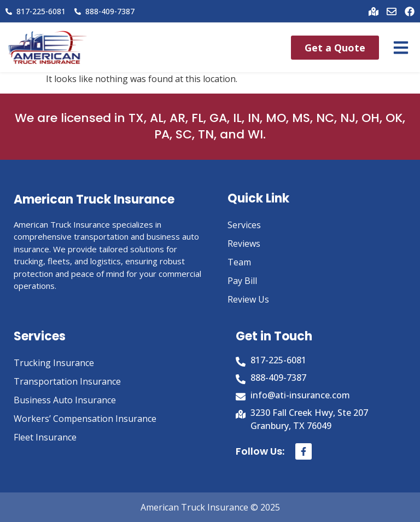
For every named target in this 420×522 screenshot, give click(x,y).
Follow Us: (260, 451)
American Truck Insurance (94, 199)
